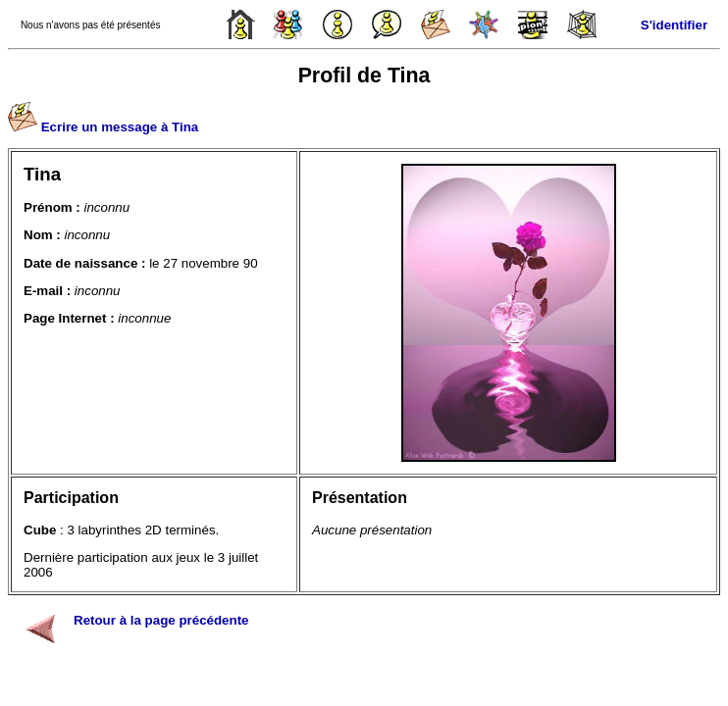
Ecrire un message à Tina (120, 127)
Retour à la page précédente (161, 620)
